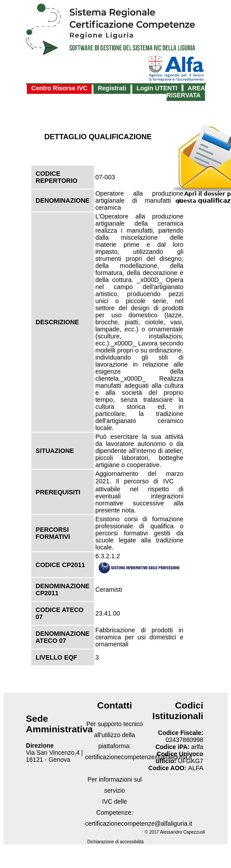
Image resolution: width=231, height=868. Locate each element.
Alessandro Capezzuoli (183, 832)
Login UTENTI (157, 88)
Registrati (112, 88)
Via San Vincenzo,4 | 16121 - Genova (54, 756)
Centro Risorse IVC (60, 88)
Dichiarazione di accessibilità (115, 842)
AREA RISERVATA (186, 92)
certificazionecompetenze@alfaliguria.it (139, 757)
